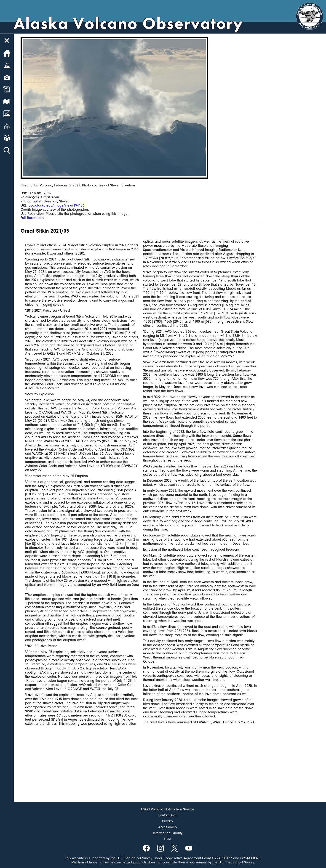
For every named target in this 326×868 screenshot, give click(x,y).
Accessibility (168, 827)
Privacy (168, 821)
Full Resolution (32, 218)
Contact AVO (168, 815)
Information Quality (168, 833)
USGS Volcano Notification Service (168, 809)
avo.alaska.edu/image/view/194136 (56, 205)
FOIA (168, 839)
